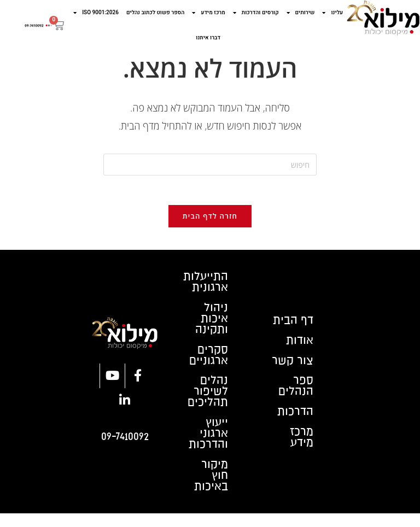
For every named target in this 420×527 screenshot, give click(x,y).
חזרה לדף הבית (210, 220)
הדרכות (294, 423)
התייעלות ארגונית (205, 286)
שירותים (301, 13)
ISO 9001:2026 (96, 13)
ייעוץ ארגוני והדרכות (207, 445)
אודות (299, 347)
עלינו (332, 13)
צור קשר (291, 368)
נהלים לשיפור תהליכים (207, 401)
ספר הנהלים (295, 396)
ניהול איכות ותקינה (211, 325)
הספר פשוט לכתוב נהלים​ (155, 13)
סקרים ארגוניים (208, 363)
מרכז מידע (209, 13)
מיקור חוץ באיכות (210, 489)
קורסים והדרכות (256, 13)
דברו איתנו (208, 38)
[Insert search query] (210, 165)
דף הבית (291, 325)
